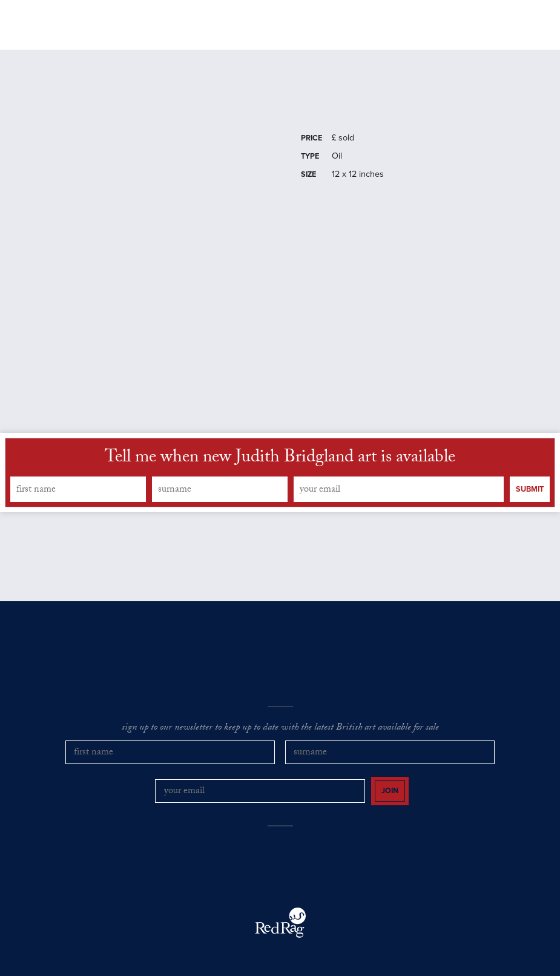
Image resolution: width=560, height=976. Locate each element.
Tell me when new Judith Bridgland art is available (280, 467)
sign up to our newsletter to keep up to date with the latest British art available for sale (280, 737)
